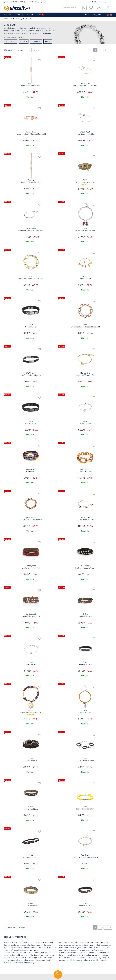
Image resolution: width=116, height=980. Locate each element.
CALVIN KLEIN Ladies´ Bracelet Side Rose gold (85, 85)
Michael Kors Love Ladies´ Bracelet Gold (85, 374)
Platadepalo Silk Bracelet (31, 471)
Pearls (24, 41)
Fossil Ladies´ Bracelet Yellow (85, 808)
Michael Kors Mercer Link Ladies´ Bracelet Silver (31, 230)
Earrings (36, 41)
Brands (30, 15)
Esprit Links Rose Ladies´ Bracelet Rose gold (85, 326)
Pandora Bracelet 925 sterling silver (31, 85)
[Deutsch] (108, 15)
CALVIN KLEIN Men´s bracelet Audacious (31, 374)
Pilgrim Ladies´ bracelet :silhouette (31, 712)
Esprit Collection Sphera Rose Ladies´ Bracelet (31, 519)
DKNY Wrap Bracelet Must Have (85, 182)
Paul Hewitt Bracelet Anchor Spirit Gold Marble (85, 856)
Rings (48, 41)
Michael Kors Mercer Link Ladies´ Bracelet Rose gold (31, 133)
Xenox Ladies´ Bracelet (85, 422)
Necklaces (10, 41)
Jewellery (19, 15)
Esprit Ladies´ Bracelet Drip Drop (85, 229)
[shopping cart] (108, 8)
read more (47, 33)
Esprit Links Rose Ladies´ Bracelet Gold (31, 278)
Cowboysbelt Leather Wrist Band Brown (31, 615)
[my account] (99, 8)
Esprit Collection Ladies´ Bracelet (85, 471)
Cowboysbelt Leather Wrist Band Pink (31, 567)
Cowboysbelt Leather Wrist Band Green (85, 567)
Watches (7, 15)
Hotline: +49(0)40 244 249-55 (14, 2)
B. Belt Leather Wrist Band (85, 615)
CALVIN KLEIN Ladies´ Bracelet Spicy (85, 519)
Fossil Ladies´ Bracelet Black (85, 760)
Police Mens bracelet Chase (31, 856)
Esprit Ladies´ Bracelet (85, 712)
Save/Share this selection (16, 927)
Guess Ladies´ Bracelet (85, 278)
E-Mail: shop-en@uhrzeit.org (40, 2)
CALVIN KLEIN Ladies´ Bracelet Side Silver (85, 133)
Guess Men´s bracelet (31, 326)
